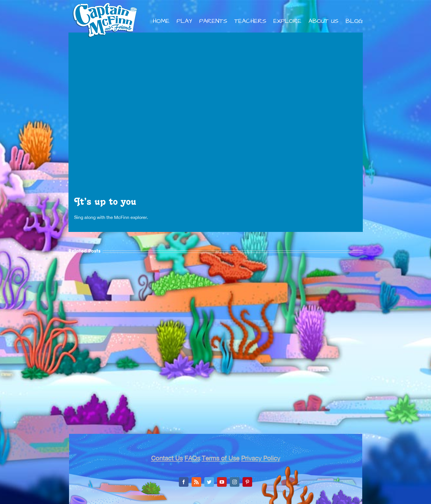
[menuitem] (165, 21)
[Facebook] (184, 482)
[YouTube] (222, 482)
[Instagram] (235, 482)
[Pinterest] (247, 482)
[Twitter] (209, 482)
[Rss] (196, 482)
